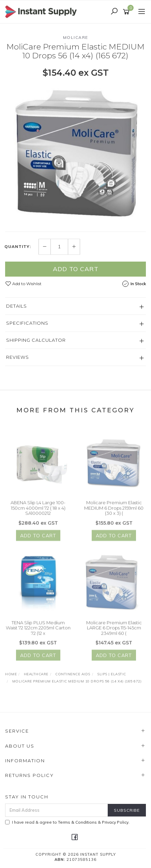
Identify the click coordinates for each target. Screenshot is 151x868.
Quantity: (18, 247)
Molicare (76, 37)
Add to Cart (76, 269)
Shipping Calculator (36, 340)
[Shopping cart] (127, 12)
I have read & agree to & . (67, 822)
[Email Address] (57, 810)
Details (17, 306)
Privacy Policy (115, 822)
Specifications (27, 323)
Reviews (18, 357)
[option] (75, 155)
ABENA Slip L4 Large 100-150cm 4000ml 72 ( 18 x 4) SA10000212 (38, 511)
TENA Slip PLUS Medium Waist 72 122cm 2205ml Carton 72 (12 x (38, 631)
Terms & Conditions (77, 822)
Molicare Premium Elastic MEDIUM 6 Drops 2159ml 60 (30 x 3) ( (114, 511)
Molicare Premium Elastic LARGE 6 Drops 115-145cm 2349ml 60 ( (114, 631)
